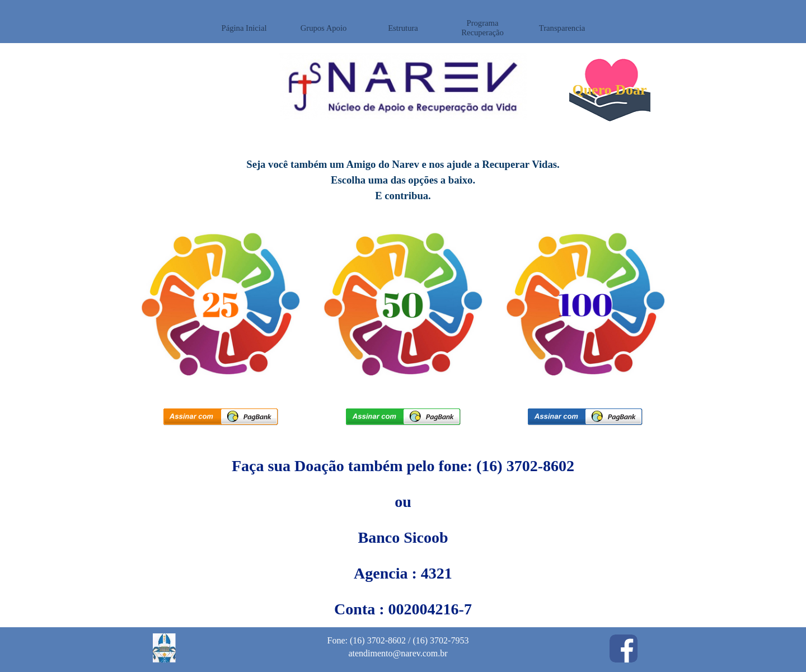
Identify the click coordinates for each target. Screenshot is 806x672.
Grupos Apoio (324, 28)
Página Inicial (244, 28)
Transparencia (562, 28)
